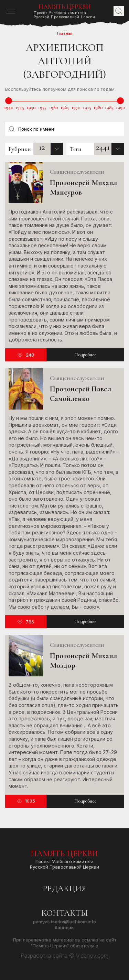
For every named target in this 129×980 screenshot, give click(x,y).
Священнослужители (77, 172)
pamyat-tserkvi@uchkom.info (64, 922)
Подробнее (85, 355)
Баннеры (65, 927)
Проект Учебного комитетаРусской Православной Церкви (64, 11)
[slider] (9, 101)
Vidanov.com (92, 956)
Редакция (64, 889)
